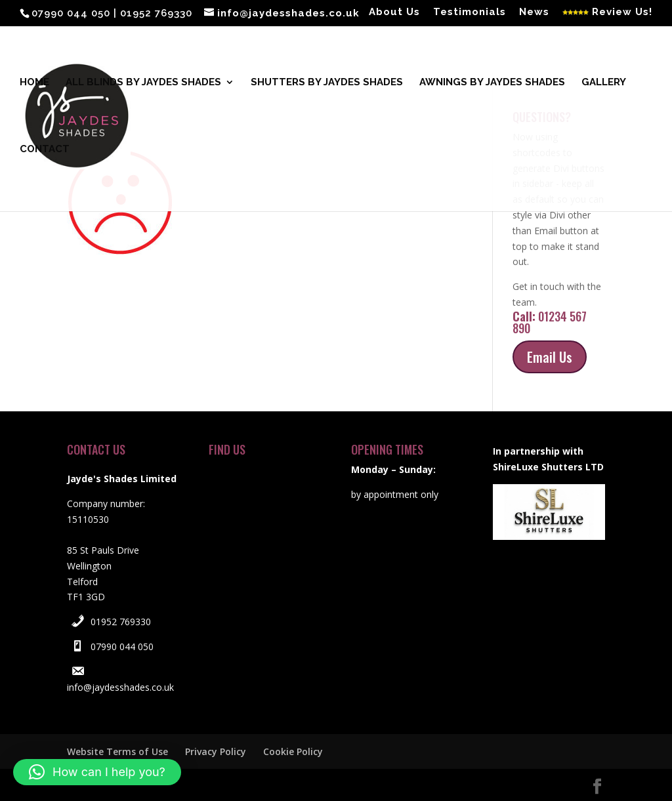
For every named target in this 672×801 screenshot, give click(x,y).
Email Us (550, 357)
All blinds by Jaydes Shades (143, 83)
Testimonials (470, 12)
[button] (97, 772)
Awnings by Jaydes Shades (492, 83)
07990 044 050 (122, 647)
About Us (394, 12)
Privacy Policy (216, 751)
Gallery (604, 83)
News (534, 12)
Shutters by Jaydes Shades (327, 83)
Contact (45, 150)
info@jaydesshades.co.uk (120, 687)
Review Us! (607, 12)
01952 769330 (121, 622)
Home (34, 83)
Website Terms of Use (117, 751)
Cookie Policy (293, 751)
